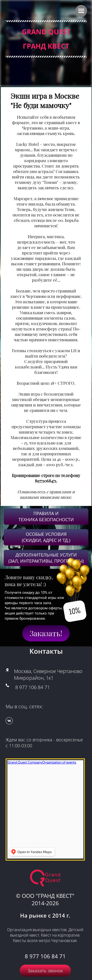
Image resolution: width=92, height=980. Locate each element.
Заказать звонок (45, 971)
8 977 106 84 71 (33, 687)
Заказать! (46, 633)
